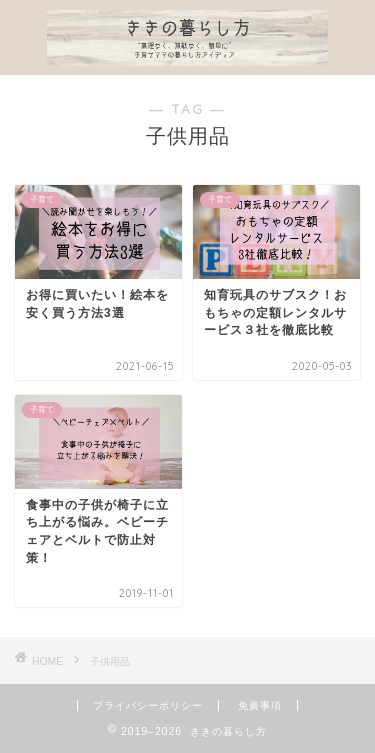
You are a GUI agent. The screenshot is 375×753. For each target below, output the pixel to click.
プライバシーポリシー (148, 705)
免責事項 (260, 705)
